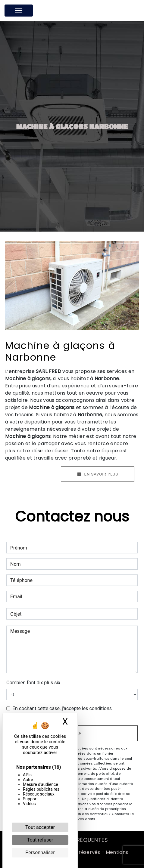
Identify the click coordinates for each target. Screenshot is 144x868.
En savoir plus (98, 474)
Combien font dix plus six (33, 683)
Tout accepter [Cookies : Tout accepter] (40, 827)
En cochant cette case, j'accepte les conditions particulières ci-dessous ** (62, 712)
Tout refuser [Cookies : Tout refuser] (40, 840)
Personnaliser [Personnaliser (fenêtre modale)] (40, 853)
